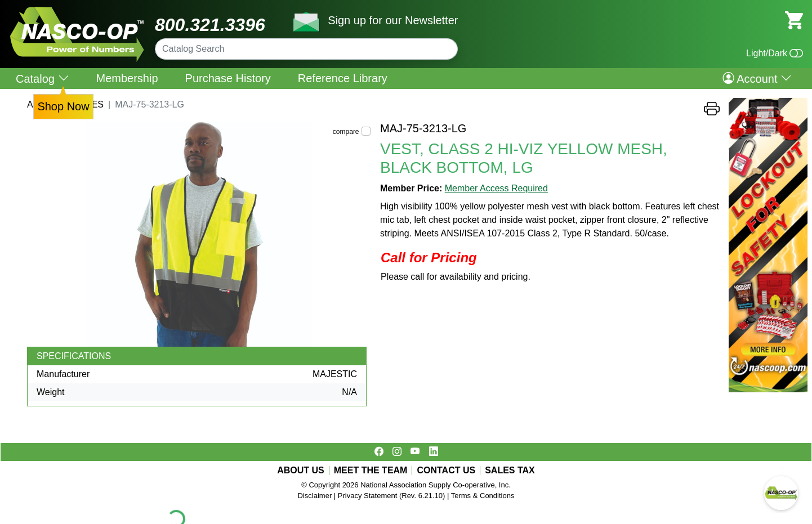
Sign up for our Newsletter (393, 20)
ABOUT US (301, 471)
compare (346, 132)
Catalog (43, 79)
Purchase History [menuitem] (228, 78)
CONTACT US (446, 471)
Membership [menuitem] (127, 78)
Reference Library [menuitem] (343, 78)
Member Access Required (496, 188)
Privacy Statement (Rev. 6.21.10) (392, 496)
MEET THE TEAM (371, 471)
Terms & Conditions (483, 496)
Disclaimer (315, 496)
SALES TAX (510, 471)
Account (757, 78)
